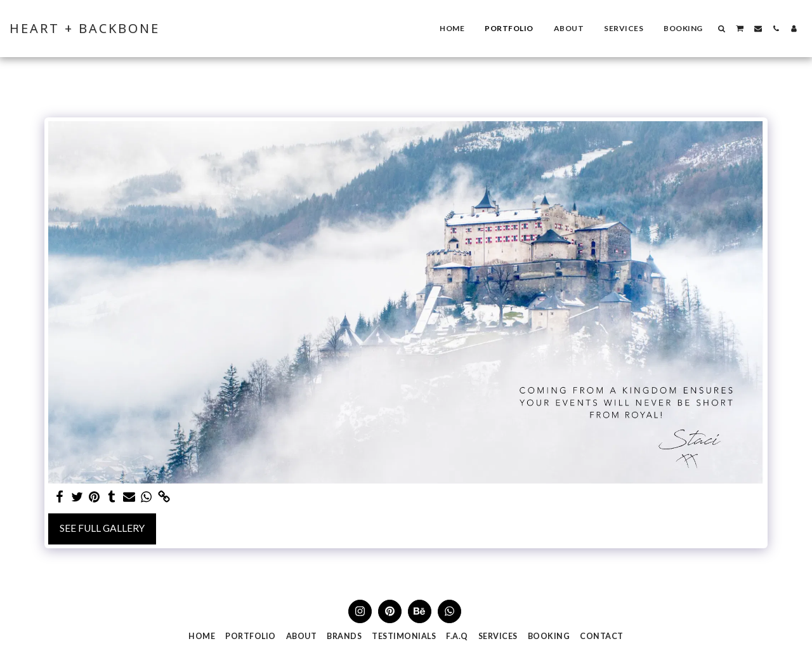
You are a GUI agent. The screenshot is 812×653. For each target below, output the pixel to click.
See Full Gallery (102, 528)
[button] (722, 29)
